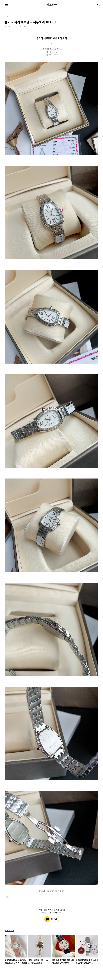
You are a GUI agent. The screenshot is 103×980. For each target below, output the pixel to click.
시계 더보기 (9, 931)
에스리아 (52, 5)
